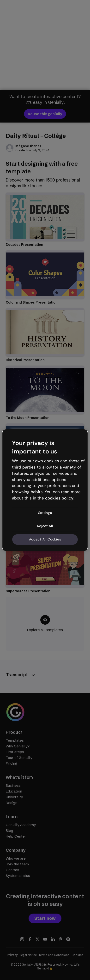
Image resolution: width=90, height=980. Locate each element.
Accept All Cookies (45, 539)
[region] (45, 490)
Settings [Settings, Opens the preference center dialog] (45, 513)
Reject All (45, 526)
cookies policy (59, 498)
